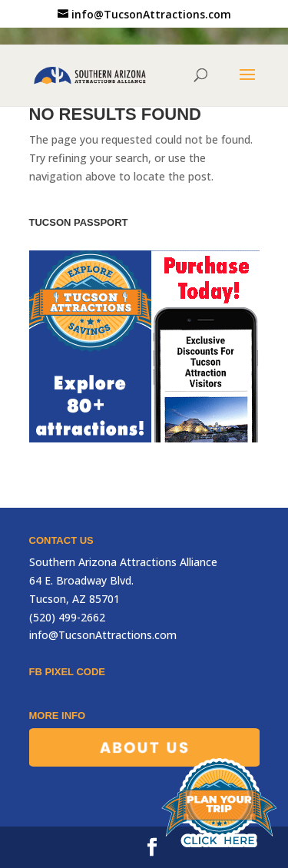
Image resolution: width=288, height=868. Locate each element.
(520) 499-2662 (67, 617)
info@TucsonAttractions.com (103, 635)
